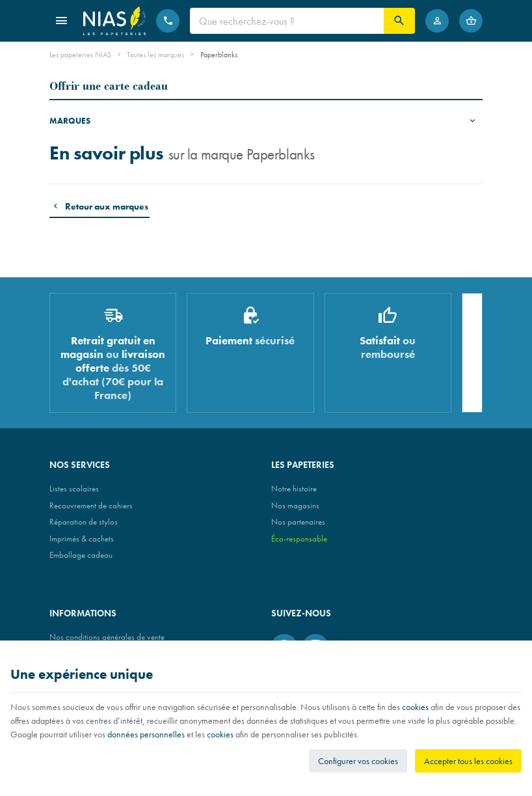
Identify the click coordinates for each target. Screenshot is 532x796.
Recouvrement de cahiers (91, 505)
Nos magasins (295, 505)
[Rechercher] (399, 21)
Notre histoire (294, 488)
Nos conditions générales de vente (107, 637)
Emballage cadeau (81, 555)
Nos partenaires (298, 522)
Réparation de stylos (84, 522)
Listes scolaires (74, 488)
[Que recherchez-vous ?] (287, 21)
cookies (415, 707)
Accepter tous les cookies (468, 761)
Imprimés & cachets (82, 539)
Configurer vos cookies (358, 761)
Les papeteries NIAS (80, 55)
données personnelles (146, 734)
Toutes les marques (155, 55)
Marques (70, 121)
